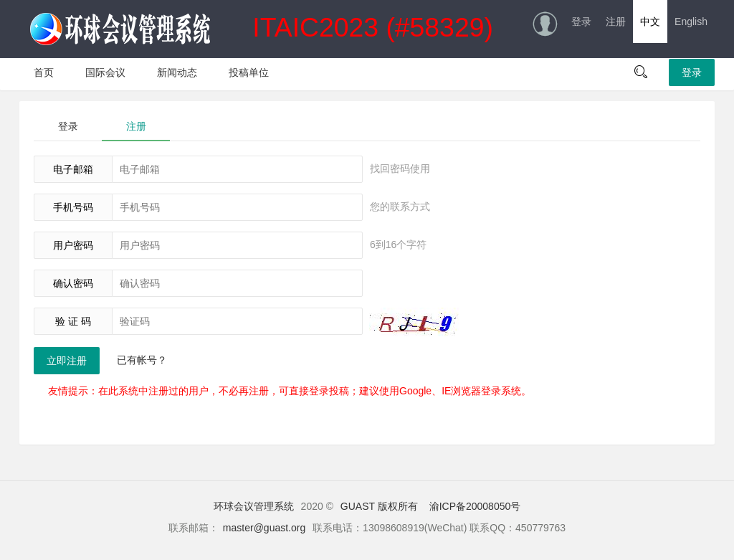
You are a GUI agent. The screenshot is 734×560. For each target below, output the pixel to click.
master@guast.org (264, 528)
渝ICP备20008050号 (475, 506)
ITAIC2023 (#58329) (262, 29)
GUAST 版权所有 (379, 506)
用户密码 (73, 245)
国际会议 (105, 72)
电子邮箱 (73, 169)
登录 (581, 22)
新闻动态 (177, 72)
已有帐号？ (142, 360)
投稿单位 (249, 72)
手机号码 (73, 207)
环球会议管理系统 (254, 506)
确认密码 (73, 283)
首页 (44, 72)
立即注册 (67, 361)
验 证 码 (73, 321)
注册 (616, 22)
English (691, 22)
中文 (650, 22)
